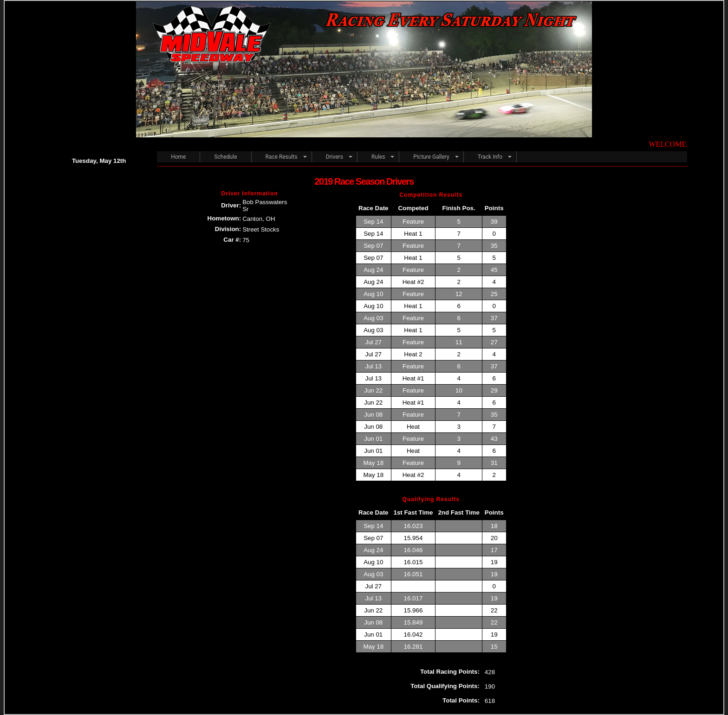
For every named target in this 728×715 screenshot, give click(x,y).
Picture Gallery (431, 157)
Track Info (490, 157)
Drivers (335, 157)
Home (178, 157)
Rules (378, 157)
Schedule (225, 157)
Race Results (282, 157)
